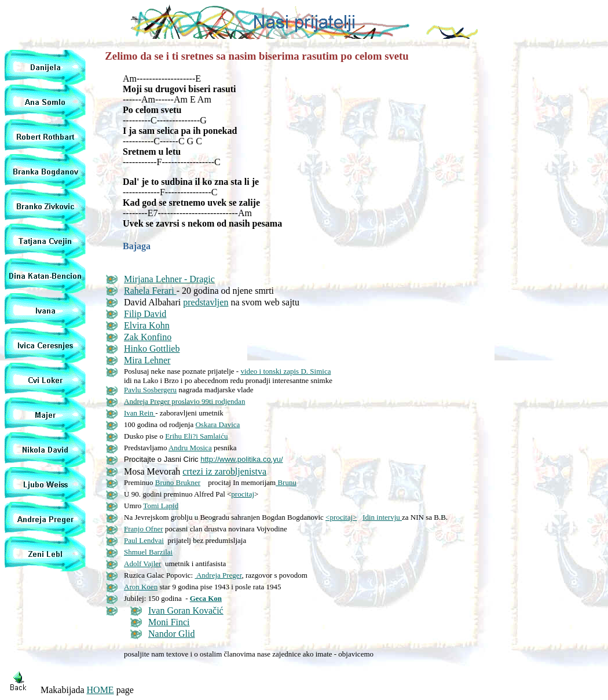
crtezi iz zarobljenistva (224, 471)
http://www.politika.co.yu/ (241, 459)
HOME (100, 690)
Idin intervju (382, 517)
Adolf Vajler (142, 564)
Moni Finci (169, 622)
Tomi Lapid (161, 506)
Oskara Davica (217, 424)
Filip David (145, 314)
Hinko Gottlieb (152, 349)
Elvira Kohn (147, 325)
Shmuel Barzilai (148, 552)
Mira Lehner (147, 360)
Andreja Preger (218, 575)
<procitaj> (341, 517)
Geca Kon (206, 598)
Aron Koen (141, 587)
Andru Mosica (190, 448)
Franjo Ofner (144, 529)
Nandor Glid (171, 634)
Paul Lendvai (144, 540)
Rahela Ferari (150, 291)
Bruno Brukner (178, 482)
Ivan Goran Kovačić (186, 610)
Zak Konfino (148, 337)
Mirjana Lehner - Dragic (169, 279)
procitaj (243, 494)
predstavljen (206, 302)
